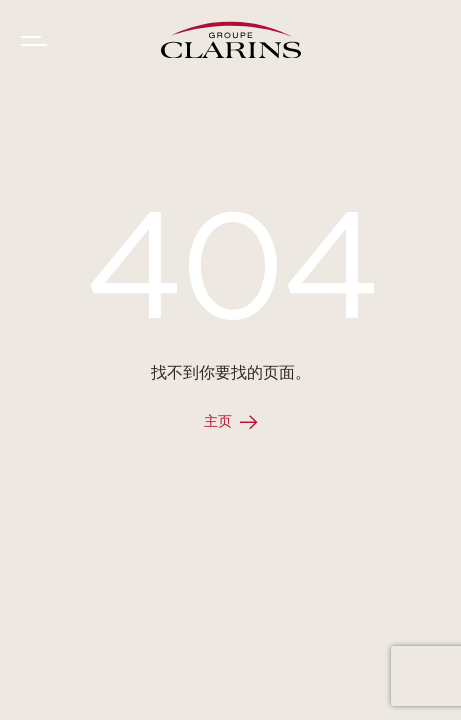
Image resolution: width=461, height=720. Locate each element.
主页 (218, 422)
